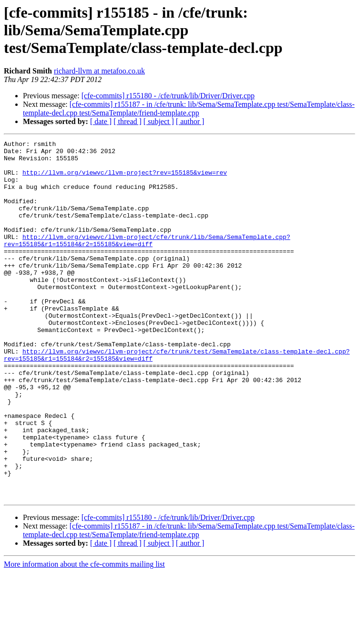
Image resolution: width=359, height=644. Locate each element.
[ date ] (101, 121)
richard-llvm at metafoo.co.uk (99, 71)
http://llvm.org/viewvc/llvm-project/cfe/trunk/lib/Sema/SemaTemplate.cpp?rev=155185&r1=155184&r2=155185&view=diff (147, 261)
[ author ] (190, 121)
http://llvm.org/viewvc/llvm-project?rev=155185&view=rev (125, 179)
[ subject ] (159, 121)
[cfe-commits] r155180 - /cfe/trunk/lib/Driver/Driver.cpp (168, 96)
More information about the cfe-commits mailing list (84, 636)
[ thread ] (128, 121)
